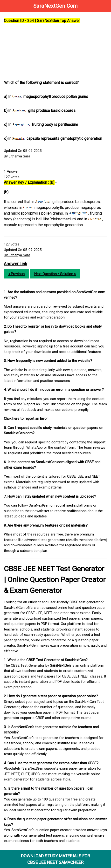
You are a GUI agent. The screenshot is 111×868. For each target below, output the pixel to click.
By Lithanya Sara (17, 156)
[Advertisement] (56, 52)
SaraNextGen (60, 665)
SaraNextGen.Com (55, 6)
